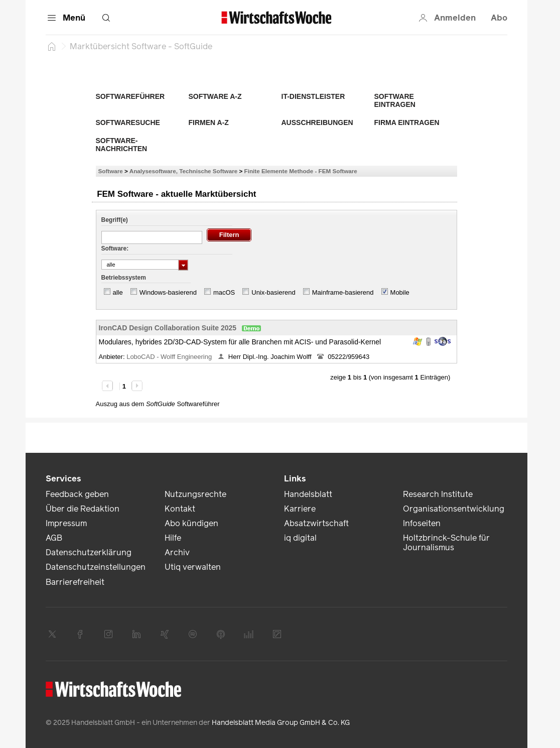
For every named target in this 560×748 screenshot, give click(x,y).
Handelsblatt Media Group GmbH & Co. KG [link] (281, 723)
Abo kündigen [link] (191, 523)
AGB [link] (54, 538)
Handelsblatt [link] (308, 494)
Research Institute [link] (438, 494)
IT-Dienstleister (313, 96)
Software (111, 171)
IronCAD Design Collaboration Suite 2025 (168, 328)
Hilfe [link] (173, 538)
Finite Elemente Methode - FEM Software (301, 171)
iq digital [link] (300, 538)
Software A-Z (215, 96)
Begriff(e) (115, 220)
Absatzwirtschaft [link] (316, 523)
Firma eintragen (407, 122)
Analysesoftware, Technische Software (183, 171)
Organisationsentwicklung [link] (454, 509)
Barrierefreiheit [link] (75, 582)
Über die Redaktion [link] (83, 509)
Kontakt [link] (180, 509)
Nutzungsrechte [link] (195, 494)
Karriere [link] (300, 509)
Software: (115, 248)
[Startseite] (52, 46)
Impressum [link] (66, 523)
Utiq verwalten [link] (193, 567)
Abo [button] (499, 18)
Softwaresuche (128, 122)
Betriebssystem (124, 278)
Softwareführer (130, 96)
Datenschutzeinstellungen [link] (96, 567)
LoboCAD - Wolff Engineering (170, 357)
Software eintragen (395, 100)
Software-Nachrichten (122, 145)
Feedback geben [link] (77, 494)
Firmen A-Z (209, 122)
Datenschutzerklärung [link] (89, 552)
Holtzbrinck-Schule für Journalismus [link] (446, 543)
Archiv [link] (177, 552)
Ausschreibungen (317, 122)
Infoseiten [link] (422, 523)
